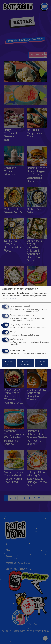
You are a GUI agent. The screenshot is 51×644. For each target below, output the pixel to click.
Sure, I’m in (42, 363)
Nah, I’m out (9, 363)
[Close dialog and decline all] (49, 287)
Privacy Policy (12, 298)
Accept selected (25, 363)
